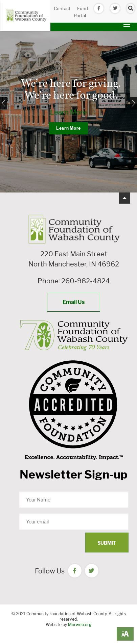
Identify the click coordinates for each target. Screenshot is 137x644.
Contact (62, 8)
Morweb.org (80, 625)
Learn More (68, 112)
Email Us (74, 302)
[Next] (134, 103)
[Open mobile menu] (127, 24)
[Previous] (3, 103)
